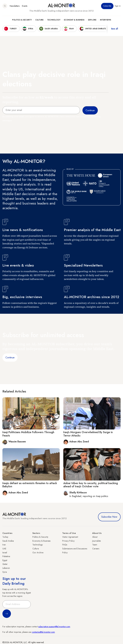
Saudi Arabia (8, 541)
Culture (39, 20)
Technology (54, 20)
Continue (10, 357)
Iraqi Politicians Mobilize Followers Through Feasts (28, 434)
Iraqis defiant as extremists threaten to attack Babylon (30, 485)
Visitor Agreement (70, 537)
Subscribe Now (109, 517)
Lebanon (6, 568)
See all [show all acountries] (115, 29)
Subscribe (107, 6)
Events (25, 6)
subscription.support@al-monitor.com (54, 627)
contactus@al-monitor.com (43, 632)
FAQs (65, 545)
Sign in (118, 6)
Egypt (5, 560)
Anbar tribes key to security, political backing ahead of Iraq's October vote (91, 485)
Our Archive (38, 553)
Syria (5, 572)
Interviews (106, 20)
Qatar (5, 564)
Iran (4, 545)
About (95, 537)
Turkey (5, 537)
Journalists (96, 541)
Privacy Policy (68, 541)
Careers (96, 549)
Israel (5, 553)
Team (95, 545)
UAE (4, 549)
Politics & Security (22, 20)
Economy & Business (74, 20)
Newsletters (15, 6)
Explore (92, 20)
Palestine (6, 556)
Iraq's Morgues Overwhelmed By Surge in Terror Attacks (88, 434)
